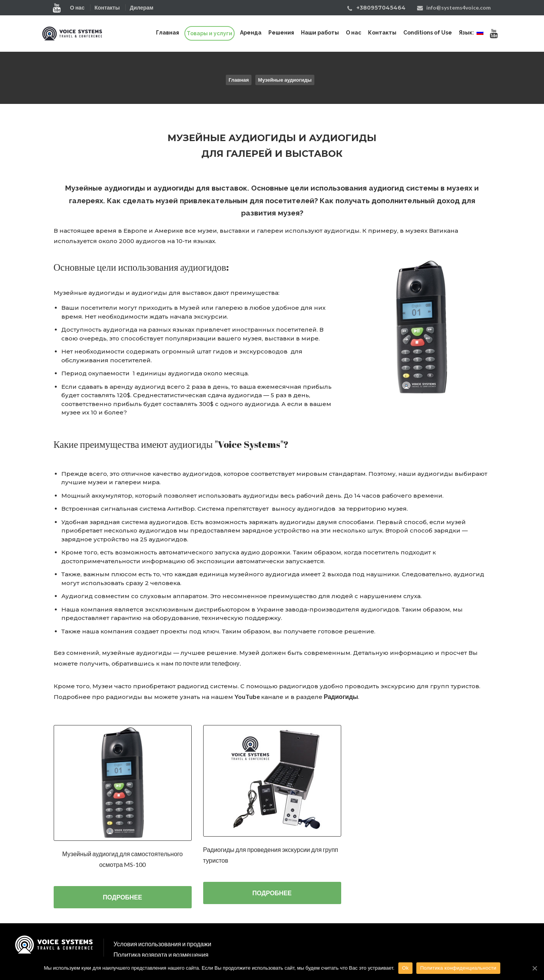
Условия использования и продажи (162, 944)
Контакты (107, 7)
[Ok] (534, 968)
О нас (77, 7)
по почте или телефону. (208, 663)
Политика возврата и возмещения (161, 955)
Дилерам (141, 7)
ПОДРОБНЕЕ (122, 897)
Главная (239, 80)
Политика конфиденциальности (458, 968)
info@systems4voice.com (459, 7)
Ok (405, 968)
